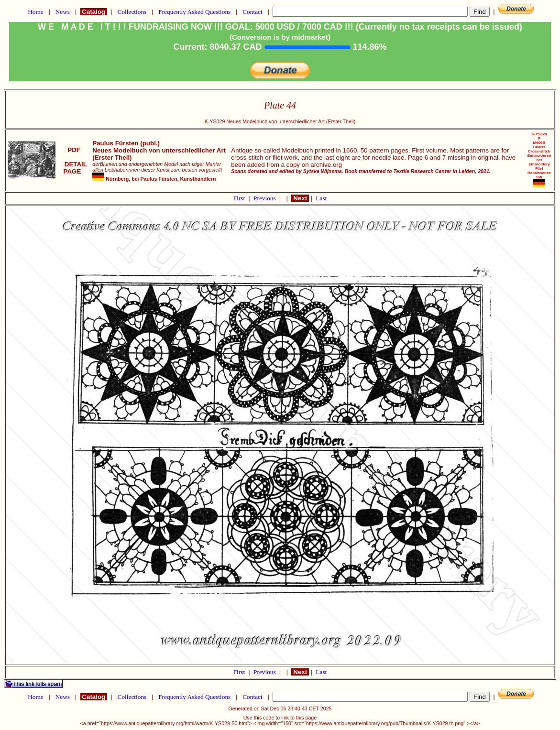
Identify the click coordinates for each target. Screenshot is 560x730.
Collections (132, 12)
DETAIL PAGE (74, 168)
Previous (265, 198)
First (240, 198)
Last (321, 198)
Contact (253, 12)
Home (36, 12)
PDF (74, 150)
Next (300, 198)
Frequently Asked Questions (195, 12)
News (62, 12)
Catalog (94, 12)
